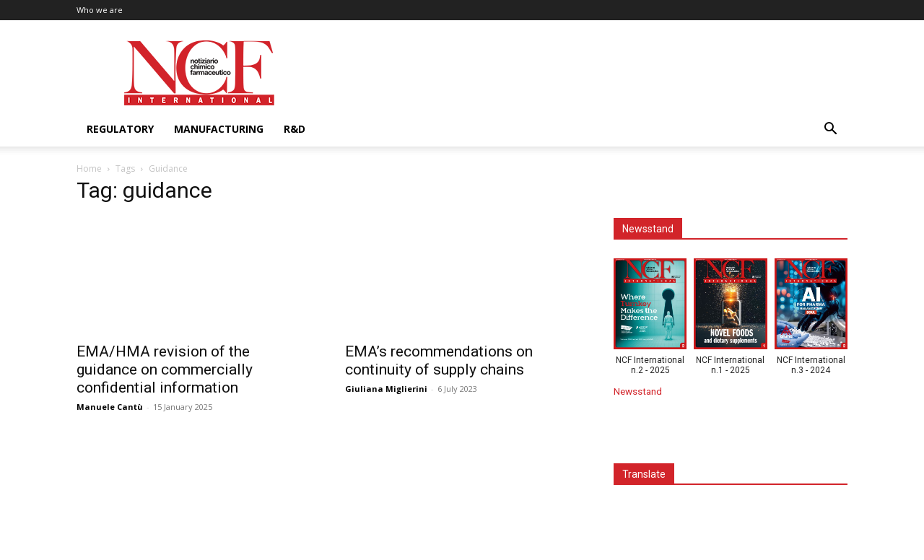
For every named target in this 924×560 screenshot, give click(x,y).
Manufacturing (219, 129)
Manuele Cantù (110, 407)
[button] (830, 130)
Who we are (100, 10)
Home (89, 169)
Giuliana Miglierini (386, 389)
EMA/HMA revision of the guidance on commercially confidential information (165, 369)
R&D (295, 129)
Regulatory (120, 129)
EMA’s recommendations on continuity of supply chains (439, 360)
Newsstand (638, 391)
